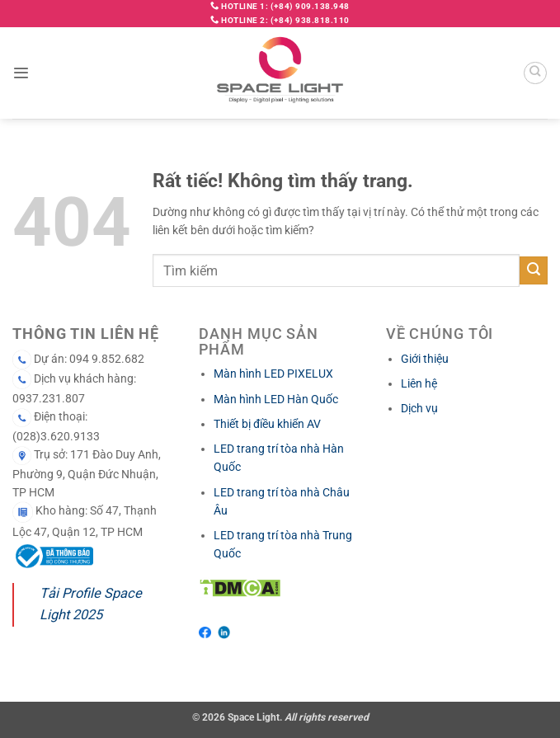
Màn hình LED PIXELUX (273, 374)
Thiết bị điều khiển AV (267, 424)
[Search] (535, 73)
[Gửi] (534, 270)
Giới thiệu (425, 359)
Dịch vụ (419, 408)
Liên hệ (419, 383)
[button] (21, 73)
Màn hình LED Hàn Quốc (276, 399)
